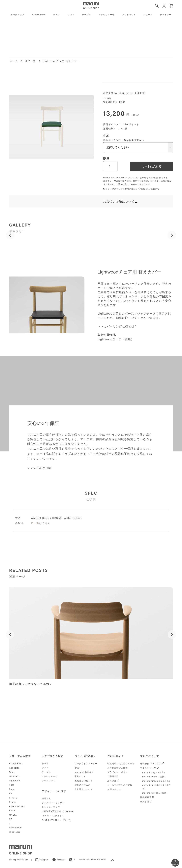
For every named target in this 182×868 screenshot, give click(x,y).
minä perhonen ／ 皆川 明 (56, 820)
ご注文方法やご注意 (118, 768)
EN (11, 793)
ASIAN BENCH (17, 806)
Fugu (12, 789)
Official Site (23, 860)
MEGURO (14, 776)
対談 (77, 768)
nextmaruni (15, 828)
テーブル (87, 15)
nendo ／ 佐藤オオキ (53, 816)
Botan (12, 811)
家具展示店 (146, 797)
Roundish (14, 768)
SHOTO (13, 798)
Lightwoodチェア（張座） (116, 339)
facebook (61, 860)
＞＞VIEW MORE (40, 468)
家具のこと (80, 776)
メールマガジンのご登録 (120, 785)
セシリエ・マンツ (51, 807)
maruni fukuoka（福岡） (156, 793)
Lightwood (15, 781)
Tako (12, 772)
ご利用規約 (113, 776)
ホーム (14, 61)
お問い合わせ (114, 789)
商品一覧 (30, 61)
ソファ (71, 15)
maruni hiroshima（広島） (157, 781)
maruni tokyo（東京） (154, 772)
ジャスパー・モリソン (53, 803)
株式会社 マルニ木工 (151, 764)
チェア (57, 15)
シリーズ (148, 15)
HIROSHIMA (39, 15)
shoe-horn (15, 832)
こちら (132, 184)
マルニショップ (148, 768)
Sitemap (13, 860)
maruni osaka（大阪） (155, 777)
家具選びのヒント (84, 781)
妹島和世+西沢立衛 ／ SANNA (58, 811)
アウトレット (129, 15)
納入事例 (145, 802)
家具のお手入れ (83, 785)
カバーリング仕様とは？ (121, 326)
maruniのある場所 (84, 772)
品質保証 (112, 781)
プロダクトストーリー (86, 764)
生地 (106, 136)
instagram (44, 860)
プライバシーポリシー (119, 772)
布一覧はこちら (41, 523)
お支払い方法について (119, 201)
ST (11, 819)
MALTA (13, 815)
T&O (12, 785)
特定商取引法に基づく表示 (121, 764)
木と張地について (84, 789)
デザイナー (166, 15)
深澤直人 (46, 798)
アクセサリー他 (107, 15)
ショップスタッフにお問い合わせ (120, 189)
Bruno (12, 802)
